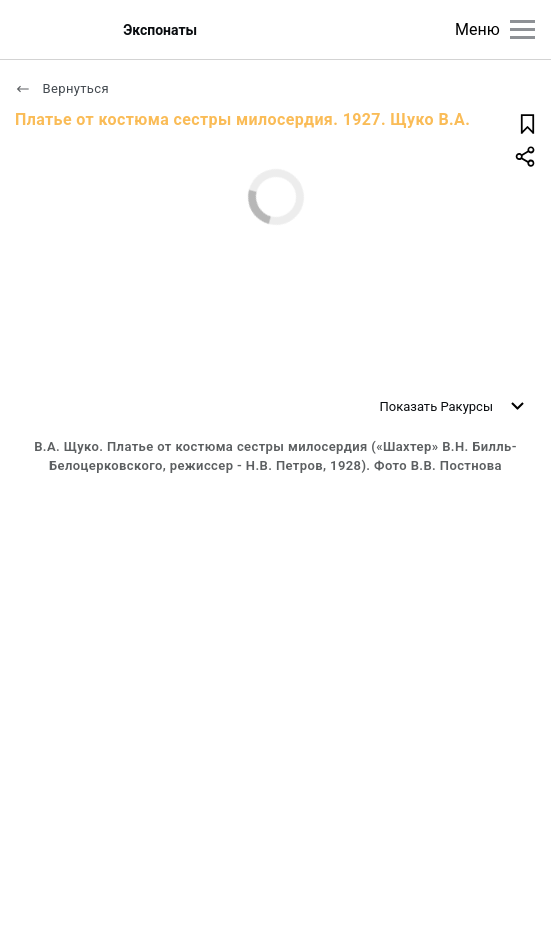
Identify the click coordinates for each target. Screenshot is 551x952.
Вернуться (62, 88)
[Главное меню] (522, 29)
